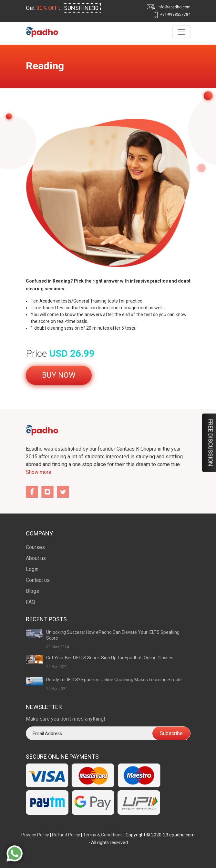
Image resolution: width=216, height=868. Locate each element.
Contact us (38, 580)
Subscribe (171, 733)
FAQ (31, 602)
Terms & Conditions (103, 835)
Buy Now (59, 375)
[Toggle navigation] (181, 32)
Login (32, 569)
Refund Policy (66, 835)
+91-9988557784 (172, 15)
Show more (39, 472)
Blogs (32, 591)
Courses (35, 547)
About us (36, 558)
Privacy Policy (35, 835)
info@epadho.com (169, 7)
